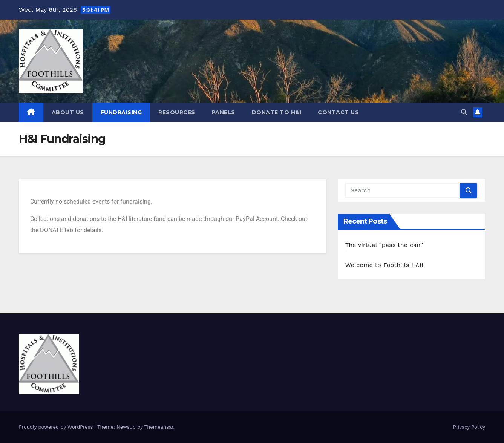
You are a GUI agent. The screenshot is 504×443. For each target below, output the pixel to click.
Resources (177, 112)
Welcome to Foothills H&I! (384, 265)
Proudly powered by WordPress (57, 427)
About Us (68, 112)
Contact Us (338, 112)
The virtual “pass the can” (384, 245)
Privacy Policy (469, 427)
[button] (464, 112)
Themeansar (159, 427)
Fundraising (121, 112)
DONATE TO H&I (277, 112)
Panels (224, 112)
